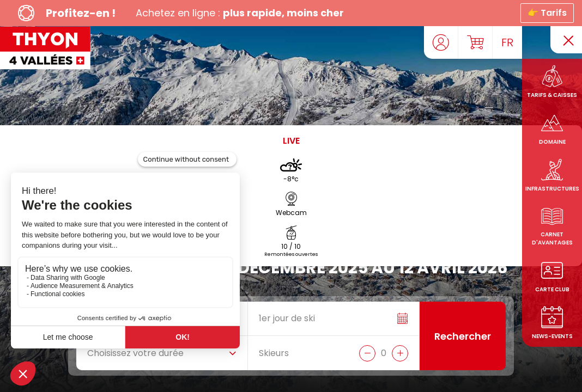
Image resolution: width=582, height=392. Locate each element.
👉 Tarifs (547, 13)
